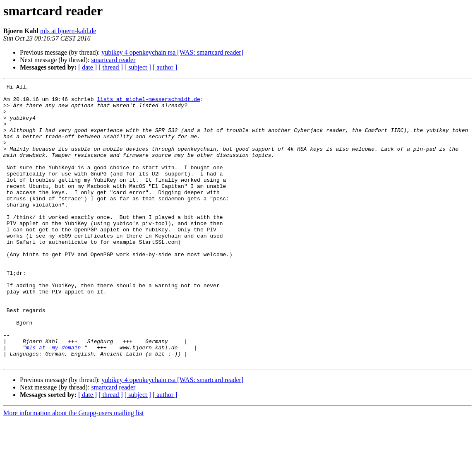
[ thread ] (111, 67)
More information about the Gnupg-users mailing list (74, 469)
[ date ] (88, 67)
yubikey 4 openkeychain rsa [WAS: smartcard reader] (172, 52)
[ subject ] (138, 67)
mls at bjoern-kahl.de (68, 31)
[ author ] (165, 67)
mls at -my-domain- (55, 401)
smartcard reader (113, 60)
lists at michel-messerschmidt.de (149, 103)
